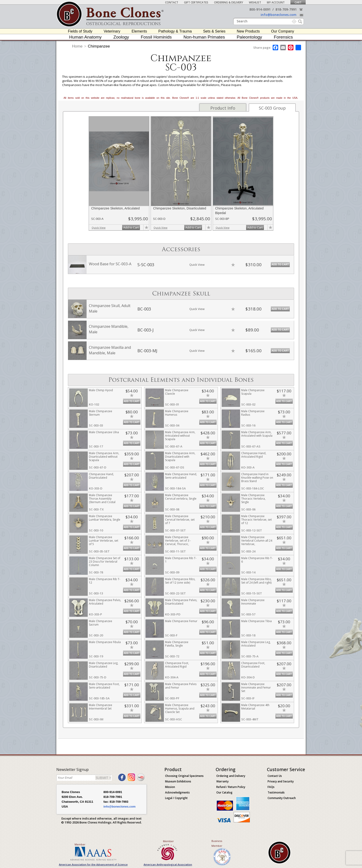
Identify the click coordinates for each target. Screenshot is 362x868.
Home (77, 46)
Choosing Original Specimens (184, 776)
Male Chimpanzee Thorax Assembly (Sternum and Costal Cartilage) (102, 500)
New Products (248, 31)
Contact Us (275, 776)
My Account (276, 2)
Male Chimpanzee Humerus (177, 413)
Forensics (283, 37)
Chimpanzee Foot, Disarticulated (253, 665)
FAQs (271, 787)
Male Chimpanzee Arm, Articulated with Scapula (257, 434)
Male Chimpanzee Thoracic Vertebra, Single (253, 499)
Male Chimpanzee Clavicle (177, 392)
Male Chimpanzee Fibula (105, 642)
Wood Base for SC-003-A (110, 264)
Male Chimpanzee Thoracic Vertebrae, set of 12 (256, 520)
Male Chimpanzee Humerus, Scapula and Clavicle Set (180, 708)
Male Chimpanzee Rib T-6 (257, 560)
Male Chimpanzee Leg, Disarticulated (104, 665)
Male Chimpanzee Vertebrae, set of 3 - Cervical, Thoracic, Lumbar (178, 542)
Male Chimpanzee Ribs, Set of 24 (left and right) (256, 581)
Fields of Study (80, 31)
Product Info (223, 108)
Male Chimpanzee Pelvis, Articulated (105, 602)
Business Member (217, 843)
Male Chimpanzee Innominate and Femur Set (256, 688)
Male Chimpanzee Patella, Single (177, 644)
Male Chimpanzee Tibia (256, 621)
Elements (139, 31)
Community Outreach (282, 798)
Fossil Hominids (156, 37)
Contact (172, 2)
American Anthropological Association (168, 864)
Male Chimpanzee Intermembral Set (101, 707)
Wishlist (255, 2)
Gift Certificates (196, 2)
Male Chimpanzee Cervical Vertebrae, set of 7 (180, 520)
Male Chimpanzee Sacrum (101, 623)
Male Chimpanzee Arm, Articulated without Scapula (180, 436)
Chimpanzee (99, 46)
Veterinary (112, 31)
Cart (298, 2)
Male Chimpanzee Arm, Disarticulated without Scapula (104, 457)
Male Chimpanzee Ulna (104, 432)
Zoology (121, 37)
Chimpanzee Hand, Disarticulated (101, 476)
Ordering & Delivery (229, 2)
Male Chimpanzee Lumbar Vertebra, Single (105, 518)
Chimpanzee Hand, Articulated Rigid (254, 455)
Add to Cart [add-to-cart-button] (131, 227)
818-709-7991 (286, 9)
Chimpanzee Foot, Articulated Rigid (177, 665)
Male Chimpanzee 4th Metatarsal (255, 707)
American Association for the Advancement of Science (93, 864)
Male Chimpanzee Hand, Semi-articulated (181, 476)
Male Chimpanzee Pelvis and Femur (181, 686)
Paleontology (249, 37)
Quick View (99, 228)
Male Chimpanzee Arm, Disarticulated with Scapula (180, 457)
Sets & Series (214, 31)
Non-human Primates (204, 37)
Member (80, 844)
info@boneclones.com (279, 15)
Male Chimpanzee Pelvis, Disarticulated (181, 602)
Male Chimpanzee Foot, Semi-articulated (104, 686)
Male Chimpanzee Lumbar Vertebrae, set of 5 (104, 541)
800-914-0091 (260, 9)
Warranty (222, 781)
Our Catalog (224, 792)
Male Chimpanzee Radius (253, 413)
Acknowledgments (177, 792)
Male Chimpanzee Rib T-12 (105, 581)
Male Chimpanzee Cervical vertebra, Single (181, 497)
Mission (170, 787)
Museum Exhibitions (178, 781)
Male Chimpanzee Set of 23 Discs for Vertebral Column (105, 562)
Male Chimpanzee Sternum (101, 413)
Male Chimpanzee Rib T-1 (181, 560)
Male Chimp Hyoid (101, 390)
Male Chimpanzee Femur (181, 621)
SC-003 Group (272, 108)
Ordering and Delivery (231, 776)
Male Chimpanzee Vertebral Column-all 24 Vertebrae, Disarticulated (257, 542)
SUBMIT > (103, 778)
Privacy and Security (281, 781)
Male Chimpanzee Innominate (253, 602)
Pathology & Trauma (175, 31)
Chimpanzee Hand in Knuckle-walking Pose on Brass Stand (257, 478)
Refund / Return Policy (231, 787)
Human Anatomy (85, 37)
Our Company (283, 31)
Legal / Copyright (176, 798)
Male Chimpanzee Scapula (253, 392)
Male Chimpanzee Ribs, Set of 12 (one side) (180, 581)
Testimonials (276, 792)
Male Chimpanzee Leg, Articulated (256, 644)
